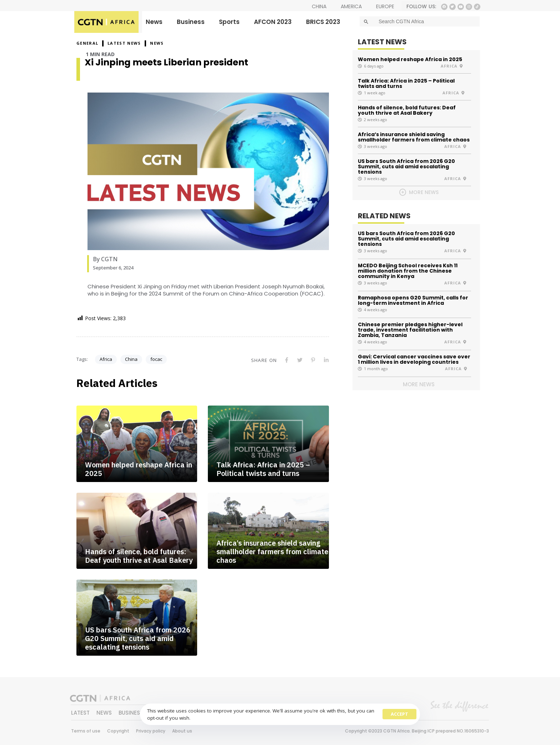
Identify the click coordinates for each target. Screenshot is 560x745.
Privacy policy (151, 731)
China (131, 359)
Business (191, 22)
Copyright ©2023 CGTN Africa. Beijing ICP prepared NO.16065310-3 (417, 731)
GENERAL (87, 43)
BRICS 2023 (323, 22)
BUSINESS (131, 713)
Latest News (124, 43)
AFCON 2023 (273, 22)
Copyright (118, 731)
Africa (106, 359)
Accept (399, 714)
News (154, 22)
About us (182, 731)
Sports (229, 22)
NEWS (157, 43)
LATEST (80, 713)
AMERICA (351, 6)
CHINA (319, 6)
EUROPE (385, 6)
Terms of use (86, 731)
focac (156, 359)
